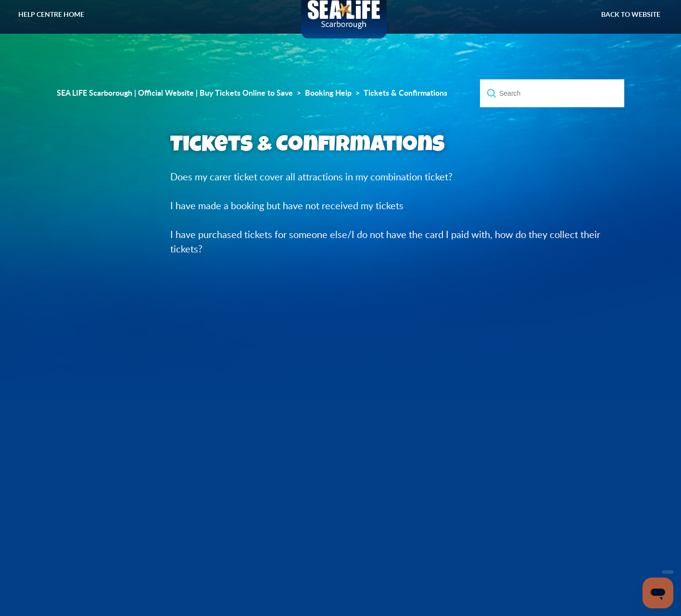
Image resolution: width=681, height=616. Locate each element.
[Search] (552, 93)
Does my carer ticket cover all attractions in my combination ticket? (311, 177)
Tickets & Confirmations (405, 93)
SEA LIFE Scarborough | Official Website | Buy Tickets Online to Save (175, 93)
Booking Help (328, 93)
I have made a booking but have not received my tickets (287, 206)
